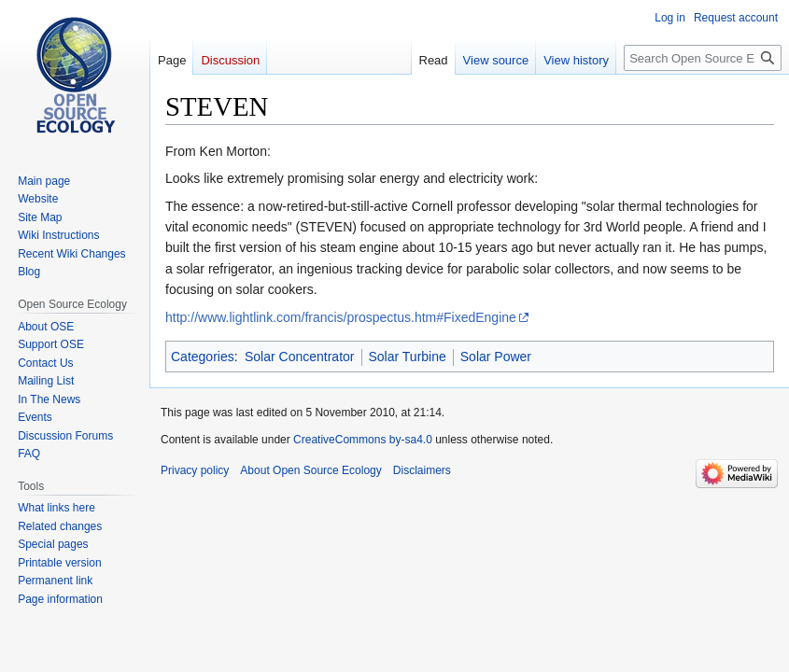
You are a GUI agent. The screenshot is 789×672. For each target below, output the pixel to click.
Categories (203, 357)
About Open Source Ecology (310, 470)
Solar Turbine (408, 357)
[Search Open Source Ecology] (703, 58)
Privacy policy (195, 470)
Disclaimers (422, 470)
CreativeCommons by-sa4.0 (363, 440)
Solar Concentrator (300, 357)
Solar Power (496, 357)
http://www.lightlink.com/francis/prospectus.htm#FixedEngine (341, 317)
